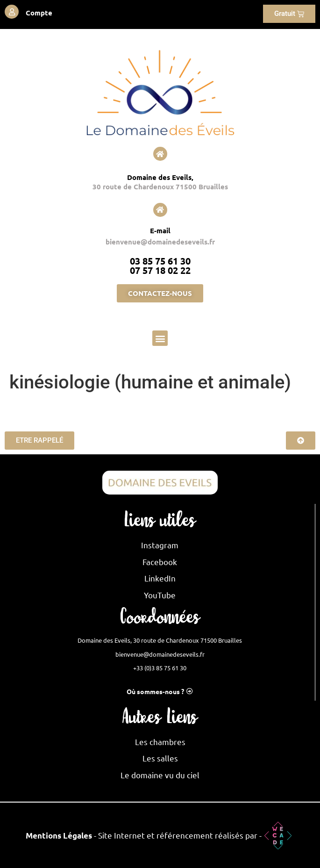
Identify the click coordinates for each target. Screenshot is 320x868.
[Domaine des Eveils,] (160, 154)
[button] (160, 338)
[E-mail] (160, 210)
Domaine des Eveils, (160, 177)
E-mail (160, 230)
